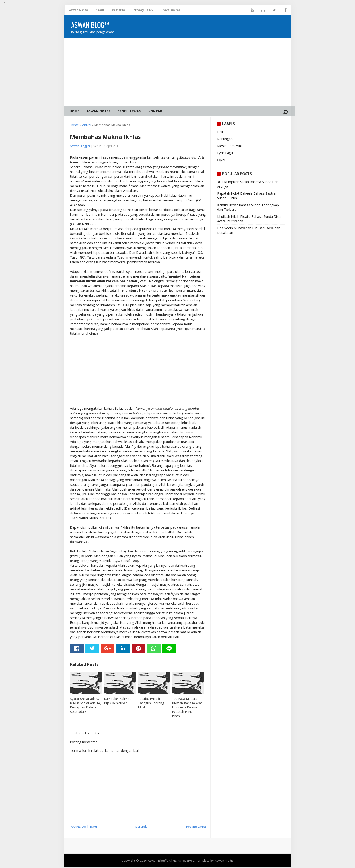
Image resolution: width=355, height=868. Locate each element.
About (100, 10)
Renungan (225, 140)
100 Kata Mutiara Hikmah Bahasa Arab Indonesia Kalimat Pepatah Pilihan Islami (187, 708)
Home (74, 111)
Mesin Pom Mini (229, 147)
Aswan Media (224, 861)
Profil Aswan (129, 111)
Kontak (155, 111)
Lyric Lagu (225, 154)
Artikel (87, 126)
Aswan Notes (78, 10)
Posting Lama (196, 827)
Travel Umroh (171, 10)
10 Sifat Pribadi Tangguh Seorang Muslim (151, 704)
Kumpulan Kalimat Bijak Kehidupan (117, 702)
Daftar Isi (119, 10)
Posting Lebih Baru (83, 827)
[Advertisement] (177, 72)
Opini (221, 161)
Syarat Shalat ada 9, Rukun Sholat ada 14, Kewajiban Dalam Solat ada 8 (85, 706)
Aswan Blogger (80, 147)
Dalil (220, 133)
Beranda (142, 827)
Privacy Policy (143, 10)
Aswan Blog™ (157, 861)
